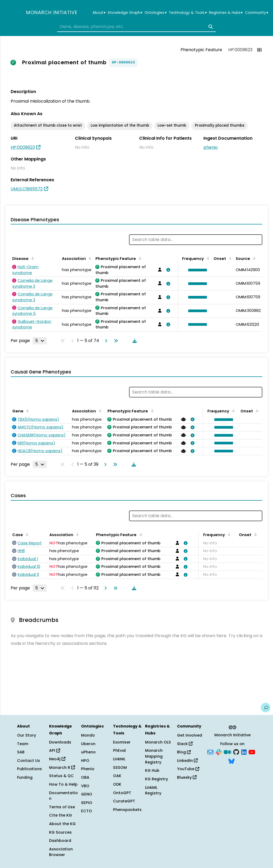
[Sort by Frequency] (207, 258)
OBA (85, 777)
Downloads (60, 742)
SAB (21, 752)
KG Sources (60, 832)
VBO (85, 786)
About (99, 13)
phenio (211, 147)
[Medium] (227, 752)
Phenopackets (127, 810)
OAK (117, 776)
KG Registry (156, 779)
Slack (185, 744)
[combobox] (136, 27)
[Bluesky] (231, 761)
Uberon (88, 744)
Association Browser (61, 852)
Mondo (88, 735)
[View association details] (167, 270)
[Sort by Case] (26, 534)
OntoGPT (122, 793)
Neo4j (57, 759)
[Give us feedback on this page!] (266, 708)
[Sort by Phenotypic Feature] (139, 258)
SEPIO (87, 803)
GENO (87, 794)
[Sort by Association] (89, 258)
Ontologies (155, 13)
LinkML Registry (153, 790)
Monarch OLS (158, 742)
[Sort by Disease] (32, 258)
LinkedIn (187, 761)
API (55, 750)
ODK (117, 784)
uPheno (88, 752)
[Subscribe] (210, 752)
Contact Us (29, 761)
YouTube (188, 769)
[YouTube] (252, 752)
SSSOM (120, 767)
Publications (29, 769)
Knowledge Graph (125, 13)
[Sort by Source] (253, 258)
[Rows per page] (40, 341)
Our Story (27, 735)
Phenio (88, 769)
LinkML (119, 759)
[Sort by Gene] (27, 411)
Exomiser (122, 742)
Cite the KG (61, 815)
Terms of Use (62, 807)
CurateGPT (124, 801)
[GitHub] (236, 752)
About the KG (62, 824)
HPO (85, 761)
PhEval (119, 750)
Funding (25, 777)
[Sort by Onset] (229, 258)
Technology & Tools (188, 13)
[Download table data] (134, 341)
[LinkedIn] (244, 752)
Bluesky (187, 777)
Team (23, 744)
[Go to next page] (105, 341)
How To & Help (63, 784)
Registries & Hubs (226, 13)
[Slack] (219, 752)
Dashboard (60, 841)
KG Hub (152, 770)
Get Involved (190, 735)
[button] (196, 270)
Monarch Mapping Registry (154, 756)
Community (257, 13)
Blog (184, 752)
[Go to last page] (115, 341)
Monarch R (62, 767)
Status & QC (61, 776)
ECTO (87, 811)
